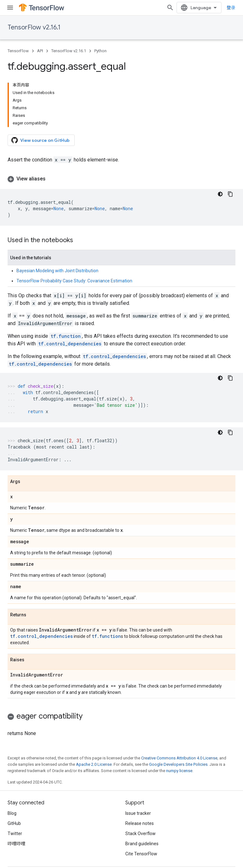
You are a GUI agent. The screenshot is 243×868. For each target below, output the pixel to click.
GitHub (14, 823)
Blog (12, 813)
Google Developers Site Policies (178, 764)
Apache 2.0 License (94, 764)
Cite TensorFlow (141, 854)
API (40, 51)
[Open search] (170, 8)
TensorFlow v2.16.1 (34, 27)
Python (100, 51)
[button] (121, 179)
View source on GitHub (40, 140)
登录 (231, 8)
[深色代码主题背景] (220, 194)
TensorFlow (18, 51)
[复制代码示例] (230, 194)
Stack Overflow (140, 833)
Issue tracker (138, 813)
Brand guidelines (142, 844)
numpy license (179, 771)
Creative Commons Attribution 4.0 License (179, 758)
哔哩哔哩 (16, 844)
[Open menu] (10, 8)
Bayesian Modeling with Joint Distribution (57, 271)
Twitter (15, 833)
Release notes (140, 823)
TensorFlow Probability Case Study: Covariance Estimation (74, 281)
